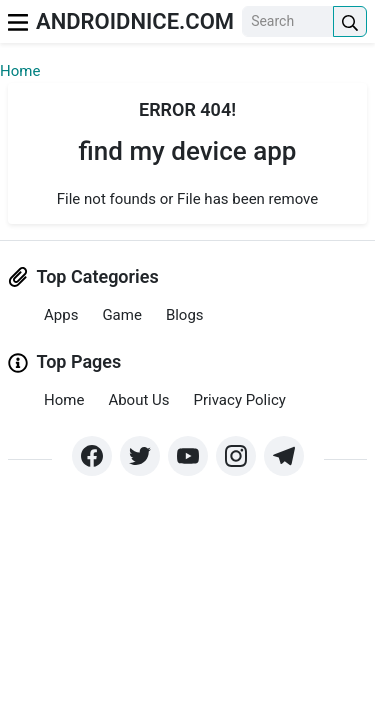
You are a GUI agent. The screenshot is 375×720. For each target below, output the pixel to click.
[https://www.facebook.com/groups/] (92, 456)
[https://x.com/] (140, 456)
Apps (61, 315)
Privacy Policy (240, 400)
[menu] (18, 21)
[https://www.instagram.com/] (236, 456)
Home (20, 71)
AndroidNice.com (135, 21)
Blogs (185, 315)
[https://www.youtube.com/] (188, 456)
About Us (138, 400)
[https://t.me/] (284, 456)
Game (122, 315)
